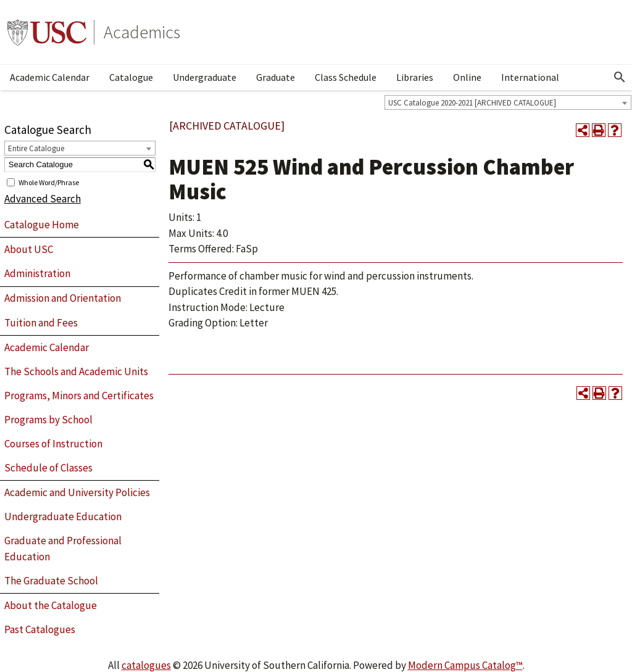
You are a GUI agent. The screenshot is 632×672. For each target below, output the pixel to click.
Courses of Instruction (53, 444)
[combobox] (508, 102)
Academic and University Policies (77, 492)
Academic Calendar (50, 77)
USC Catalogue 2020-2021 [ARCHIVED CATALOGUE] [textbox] (472, 103)
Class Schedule (346, 77)
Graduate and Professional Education (63, 549)
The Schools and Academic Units (76, 371)
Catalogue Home (42, 225)
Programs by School (48, 420)
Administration (37, 273)
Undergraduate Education (63, 516)
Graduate (276, 77)
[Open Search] (620, 77)
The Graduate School (51, 581)
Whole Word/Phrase (49, 182)
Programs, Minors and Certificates (79, 396)
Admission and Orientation (63, 298)
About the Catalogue (51, 605)
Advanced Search (43, 199)
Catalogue (131, 77)
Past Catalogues (40, 629)
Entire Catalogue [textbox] (36, 148)
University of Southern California (47, 32)
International (530, 77)
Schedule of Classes (48, 468)
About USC (29, 249)
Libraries (415, 77)
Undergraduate (205, 77)
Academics (142, 32)
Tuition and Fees (41, 323)
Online (467, 77)
